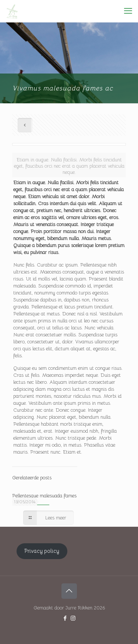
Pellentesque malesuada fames (44, 496)
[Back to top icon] (69, 591)
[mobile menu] (128, 11)
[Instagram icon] (73, 618)
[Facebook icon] (65, 618)
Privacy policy (42, 551)
